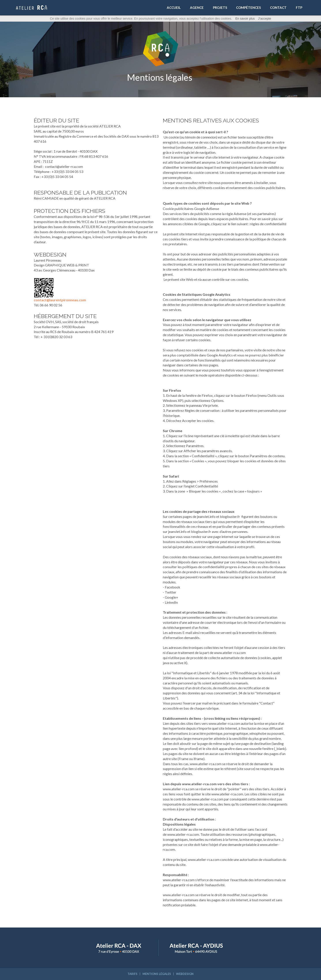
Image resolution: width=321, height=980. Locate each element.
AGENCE (197, 7)
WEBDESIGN (185, 974)
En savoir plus (245, 19)
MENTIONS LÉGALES (157, 974)
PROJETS (220, 7)
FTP (299, 7)
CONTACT (278, 7)
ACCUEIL (174, 7)
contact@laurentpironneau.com (60, 300)
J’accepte (265, 19)
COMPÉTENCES (248, 7)
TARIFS (132, 974)
